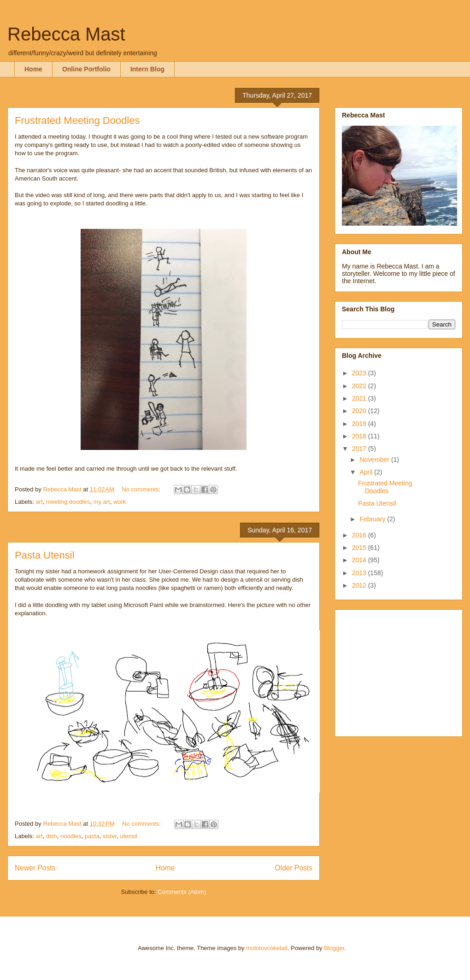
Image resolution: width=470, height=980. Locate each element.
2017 (360, 449)
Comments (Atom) (182, 892)
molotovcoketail (267, 948)
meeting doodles (68, 502)
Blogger (334, 948)
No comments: (142, 489)
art (39, 502)
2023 (360, 373)
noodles (71, 836)
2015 (360, 548)
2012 (360, 585)
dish (52, 836)
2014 (360, 560)
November (375, 460)
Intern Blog (147, 69)
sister (110, 836)
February (373, 519)
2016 (360, 535)
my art (102, 502)
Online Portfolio (86, 69)
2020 (360, 411)
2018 (360, 436)
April (367, 472)
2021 (360, 398)
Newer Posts (35, 868)
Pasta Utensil (45, 555)
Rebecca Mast (66, 34)
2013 (360, 573)
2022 (360, 386)
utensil (129, 836)
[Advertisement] (399, 671)
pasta (92, 836)
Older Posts (294, 868)
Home (33, 69)
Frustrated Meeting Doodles (77, 120)
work (120, 502)
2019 (360, 424)
